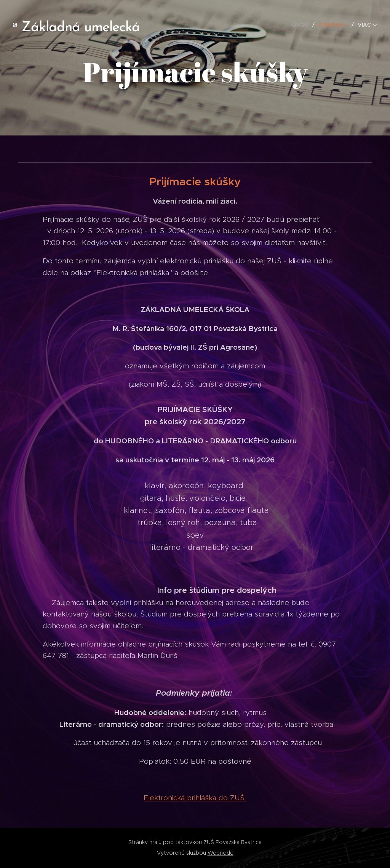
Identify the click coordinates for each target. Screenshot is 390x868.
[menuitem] (302, 25)
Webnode (221, 853)
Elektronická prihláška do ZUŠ (195, 798)
